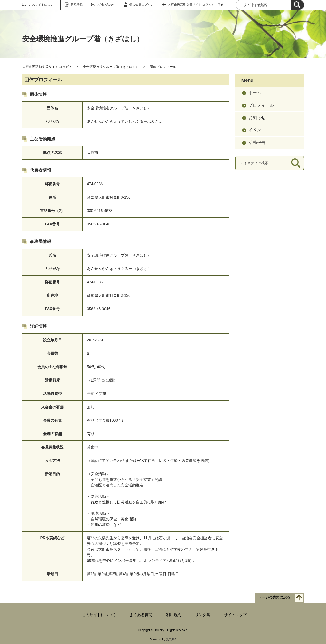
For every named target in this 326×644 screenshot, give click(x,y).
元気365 (171, 640)
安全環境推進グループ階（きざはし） (111, 67)
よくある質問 (141, 615)
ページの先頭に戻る (274, 597)
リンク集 (203, 615)
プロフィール (261, 105)
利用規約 (174, 615)
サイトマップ (235, 615)
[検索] (297, 5)
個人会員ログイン (141, 5)
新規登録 (77, 5)
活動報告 (257, 143)
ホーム (255, 93)
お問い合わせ (106, 5)
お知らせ (257, 118)
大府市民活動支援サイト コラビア (47, 67)
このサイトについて (43, 5)
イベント (257, 130)
